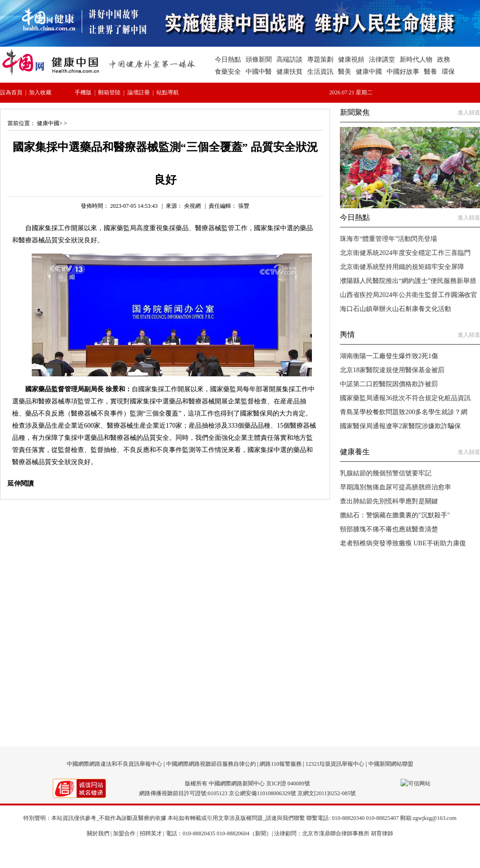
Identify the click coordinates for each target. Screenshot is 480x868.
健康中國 (48, 123)
